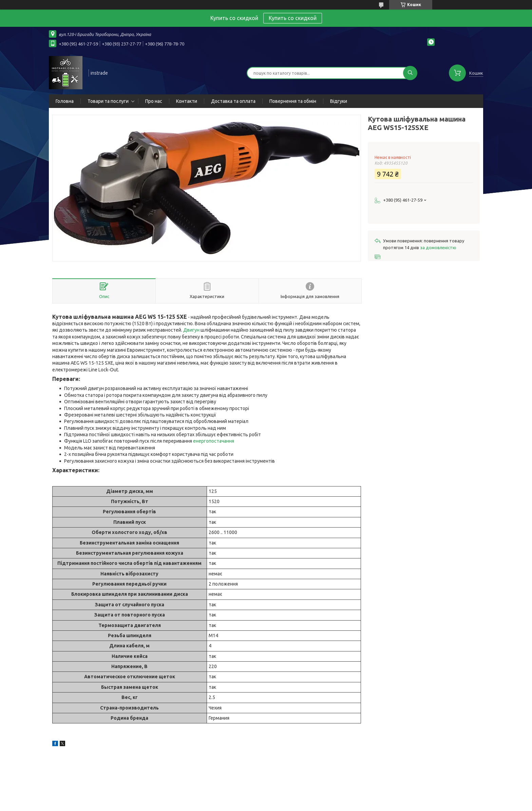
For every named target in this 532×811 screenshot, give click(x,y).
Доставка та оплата (233, 101)
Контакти (187, 101)
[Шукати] (410, 73)
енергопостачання (214, 441)
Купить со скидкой (293, 18)
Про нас (154, 101)
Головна (65, 101)
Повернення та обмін (293, 101)
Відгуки (339, 101)
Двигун (191, 330)
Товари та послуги (108, 101)
